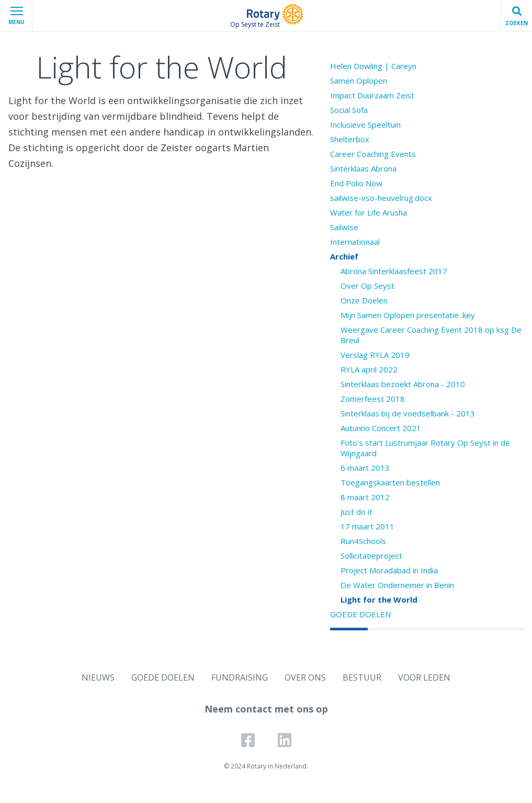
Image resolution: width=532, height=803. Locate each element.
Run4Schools (363, 541)
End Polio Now (356, 183)
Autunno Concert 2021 (381, 428)
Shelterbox (350, 139)
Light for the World (379, 600)
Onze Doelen (364, 300)
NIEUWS (98, 677)
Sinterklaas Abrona (363, 168)
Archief (344, 256)
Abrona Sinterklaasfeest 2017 (394, 271)
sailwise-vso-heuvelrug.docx (381, 198)
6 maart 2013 (365, 468)
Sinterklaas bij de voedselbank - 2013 (408, 413)
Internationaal (355, 242)
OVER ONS (305, 677)
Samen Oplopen (359, 81)
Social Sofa (349, 110)
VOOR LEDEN (424, 677)
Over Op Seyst (367, 286)
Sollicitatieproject (371, 556)
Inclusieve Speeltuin (365, 125)
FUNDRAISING (240, 677)
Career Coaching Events (373, 154)
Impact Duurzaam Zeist (372, 95)
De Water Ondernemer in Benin (397, 585)
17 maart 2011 (367, 526)
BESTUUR (362, 677)
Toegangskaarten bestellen (390, 482)
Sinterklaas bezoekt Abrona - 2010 (403, 384)
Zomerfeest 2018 (373, 399)
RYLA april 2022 (369, 369)
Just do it (356, 512)
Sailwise (344, 227)
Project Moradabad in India (389, 570)
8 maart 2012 (365, 497)
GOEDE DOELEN (360, 614)
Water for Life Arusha (369, 212)
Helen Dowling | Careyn (373, 66)
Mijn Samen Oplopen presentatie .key (408, 315)
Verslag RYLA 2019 (375, 355)
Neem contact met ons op (266, 709)
